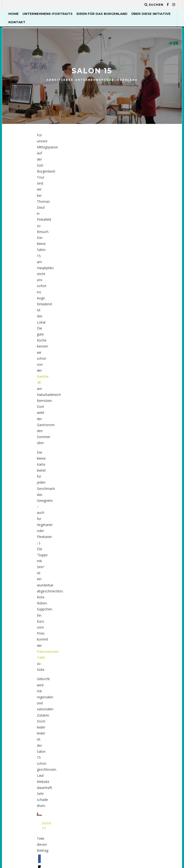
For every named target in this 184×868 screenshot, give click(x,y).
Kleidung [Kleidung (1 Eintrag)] (157, 581)
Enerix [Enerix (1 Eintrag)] (138, 543)
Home (14, 14)
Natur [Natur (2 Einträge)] (138, 647)
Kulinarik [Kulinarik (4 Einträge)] (141, 590)
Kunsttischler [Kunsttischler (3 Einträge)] (145, 600)
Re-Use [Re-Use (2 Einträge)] (138, 684)
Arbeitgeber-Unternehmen (75, 80)
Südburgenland (121, 80)
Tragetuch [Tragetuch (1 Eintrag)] (142, 741)
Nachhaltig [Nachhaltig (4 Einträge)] (160, 637)
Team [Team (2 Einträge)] (160, 722)
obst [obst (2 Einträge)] (137, 675)
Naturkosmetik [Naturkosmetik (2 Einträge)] (146, 656)
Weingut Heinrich (124, 361)
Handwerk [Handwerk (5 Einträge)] (141, 562)
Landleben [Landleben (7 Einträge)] (141, 609)
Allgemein (81, 462)
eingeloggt (64, 401)
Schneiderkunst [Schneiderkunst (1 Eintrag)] (146, 713)
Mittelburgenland (87, 486)
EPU (77, 480)
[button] (53, 323)
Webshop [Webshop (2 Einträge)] (140, 759)
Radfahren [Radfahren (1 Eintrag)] (158, 675)
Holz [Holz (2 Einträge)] (137, 581)
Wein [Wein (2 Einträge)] (160, 759)
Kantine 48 (96, 153)
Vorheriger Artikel (69, 353)
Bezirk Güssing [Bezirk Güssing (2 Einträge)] (145, 468)
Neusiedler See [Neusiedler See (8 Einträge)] (145, 666)
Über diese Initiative (151, 14)
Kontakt (17, 22)
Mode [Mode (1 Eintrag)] (137, 637)
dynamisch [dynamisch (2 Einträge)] (141, 525)
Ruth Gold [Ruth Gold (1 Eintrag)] (141, 703)
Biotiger (60, 359)
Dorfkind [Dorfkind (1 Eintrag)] (160, 515)
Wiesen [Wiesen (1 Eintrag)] (138, 769)
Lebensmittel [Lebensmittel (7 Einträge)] (144, 619)
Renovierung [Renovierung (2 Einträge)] (143, 694)
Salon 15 (49, 304)
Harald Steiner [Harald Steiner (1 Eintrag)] (145, 572)
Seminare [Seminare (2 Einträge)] (140, 722)
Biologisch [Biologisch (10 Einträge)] (156, 487)
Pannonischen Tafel (58, 187)
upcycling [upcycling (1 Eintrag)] (141, 750)
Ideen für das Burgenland (102, 14)
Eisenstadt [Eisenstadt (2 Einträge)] (142, 534)
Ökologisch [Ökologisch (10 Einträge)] (143, 778)
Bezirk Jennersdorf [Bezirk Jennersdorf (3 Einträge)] (149, 478)
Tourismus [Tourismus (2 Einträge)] (142, 731)
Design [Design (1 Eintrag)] (138, 515)
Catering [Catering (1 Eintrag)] (140, 496)
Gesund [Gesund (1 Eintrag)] (159, 553)
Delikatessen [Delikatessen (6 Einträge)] (144, 506)
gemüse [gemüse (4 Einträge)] (139, 553)
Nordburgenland (86, 492)
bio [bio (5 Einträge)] (135, 487)
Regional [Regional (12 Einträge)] (159, 684)
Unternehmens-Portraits (48, 14)
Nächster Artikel (117, 353)
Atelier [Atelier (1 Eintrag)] (139, 459)
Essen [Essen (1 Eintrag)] (156, 543)
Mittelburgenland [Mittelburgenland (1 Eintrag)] (148, 628)
